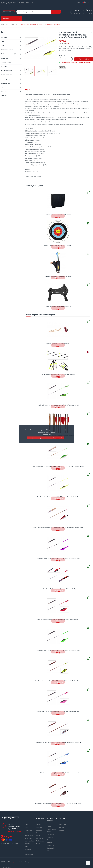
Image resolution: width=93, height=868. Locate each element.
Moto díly (4, 92)
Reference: (63, 44)
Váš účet (62, 819)
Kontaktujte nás (5, 4)
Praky (3, 87)
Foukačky (4, 96)
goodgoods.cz (14, 862)
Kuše (2, 42)
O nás (27, 825)
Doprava (39, 825)
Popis (28, 89)
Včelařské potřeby (6, 71)
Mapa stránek (29, 855)
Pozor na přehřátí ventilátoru (51, 843)
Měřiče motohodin (6, 62)
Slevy (27, 846)
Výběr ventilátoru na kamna (52, 829)
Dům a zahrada (5, 83)
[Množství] (66, 59)
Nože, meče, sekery (7, 75)
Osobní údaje (62, 825)
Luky (2, 46)
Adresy (61, 833)
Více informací (46, 434)
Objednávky (62, 827)
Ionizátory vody (5, 79)
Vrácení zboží (40, 838)
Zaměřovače (5, 58)
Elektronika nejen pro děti (8, 54)
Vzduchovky (5, 37)
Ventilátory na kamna (7, 50)
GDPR (27, 827)
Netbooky (4, 67)
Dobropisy (61, 830)
